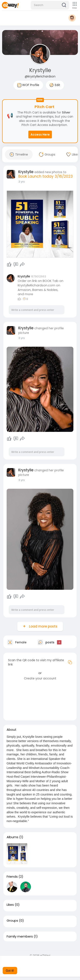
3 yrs (22, 182)
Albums (12, 837)
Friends (12, 877)
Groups (12, 921)
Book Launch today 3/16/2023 (46, 176)
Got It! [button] (10, 971)
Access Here (40, 135)
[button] (50, 5)
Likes (10, 905)
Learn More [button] (47, 965)
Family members (20, 936)
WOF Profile (28, 85)
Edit (55, 85)
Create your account (40, 678)
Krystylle (40, 70)
